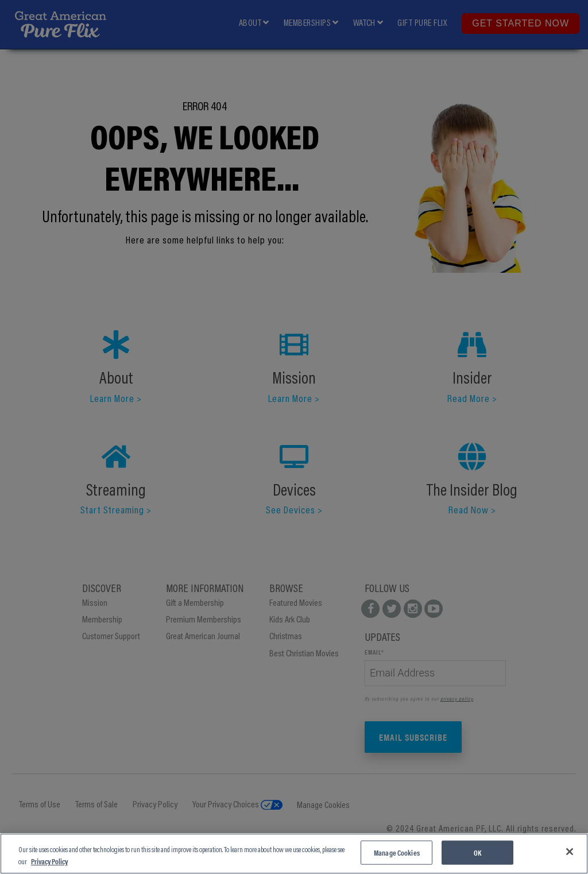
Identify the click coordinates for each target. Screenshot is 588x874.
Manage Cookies (397, 852)
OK (477, 852)
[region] (294, 854)
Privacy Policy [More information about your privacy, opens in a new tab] (49, 861)
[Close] (570, 852)
